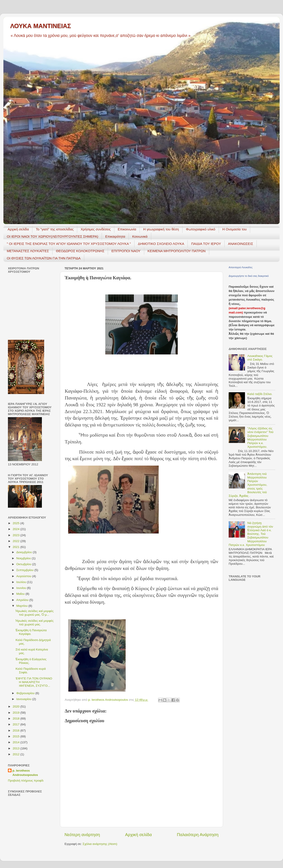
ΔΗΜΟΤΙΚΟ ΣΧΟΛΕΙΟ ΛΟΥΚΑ (161, 244)
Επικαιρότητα (115, 236)
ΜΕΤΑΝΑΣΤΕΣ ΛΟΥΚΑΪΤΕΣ (28, 251)
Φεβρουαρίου (26, 693)
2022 (17, 541)
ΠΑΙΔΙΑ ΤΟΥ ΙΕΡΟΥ (206, 244)
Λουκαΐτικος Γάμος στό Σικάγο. (260, 358)
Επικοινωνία (127, 229)
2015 (17, 736)
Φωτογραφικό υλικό (201, 229)
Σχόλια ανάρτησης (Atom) (100, 844)
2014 (17, 742)
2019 (17, 713)
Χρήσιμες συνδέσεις (96, 229)
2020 (17, 707)
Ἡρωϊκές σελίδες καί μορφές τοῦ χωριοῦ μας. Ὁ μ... (35, 613)
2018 (17, 719)
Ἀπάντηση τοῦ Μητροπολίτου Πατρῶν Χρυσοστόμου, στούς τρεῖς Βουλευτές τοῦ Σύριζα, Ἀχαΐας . (248, 485)
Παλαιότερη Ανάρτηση (198, 835)
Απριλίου (23, 600)
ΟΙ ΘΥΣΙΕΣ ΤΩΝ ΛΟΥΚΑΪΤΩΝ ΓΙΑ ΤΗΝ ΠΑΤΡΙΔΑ (44, 258)
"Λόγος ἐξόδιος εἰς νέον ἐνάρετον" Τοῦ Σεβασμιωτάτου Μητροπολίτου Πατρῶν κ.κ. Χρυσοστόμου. (260, 438)
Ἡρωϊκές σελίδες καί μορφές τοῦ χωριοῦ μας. (35, 623)
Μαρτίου (22, 606)
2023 (17, 535)
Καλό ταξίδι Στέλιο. (260, 394)
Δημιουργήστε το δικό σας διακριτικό (249, 276)
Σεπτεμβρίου (25, 570)
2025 (17, 523)
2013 (17, 748)
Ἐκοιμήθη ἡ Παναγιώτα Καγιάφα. (31, 632)
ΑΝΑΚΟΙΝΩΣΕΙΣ (241, 244)
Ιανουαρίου (24, 699)
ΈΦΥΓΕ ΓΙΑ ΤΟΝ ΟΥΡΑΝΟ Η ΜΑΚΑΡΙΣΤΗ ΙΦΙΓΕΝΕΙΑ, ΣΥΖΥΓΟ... (34, 682)
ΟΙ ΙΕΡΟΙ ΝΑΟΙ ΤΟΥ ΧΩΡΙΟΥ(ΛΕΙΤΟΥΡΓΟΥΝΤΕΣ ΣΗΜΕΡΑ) (53, 236)
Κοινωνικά (140, 236)
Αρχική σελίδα (18, 229)
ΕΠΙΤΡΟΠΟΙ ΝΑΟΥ (126, 251)
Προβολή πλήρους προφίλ (26, 781)
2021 (17, 547)
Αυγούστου (24, 576)
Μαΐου (21, 594)
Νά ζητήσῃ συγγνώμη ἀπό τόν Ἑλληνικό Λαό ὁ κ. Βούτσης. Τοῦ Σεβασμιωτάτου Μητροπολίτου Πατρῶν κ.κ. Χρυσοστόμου (251, 534)
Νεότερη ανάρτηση (82, 835)
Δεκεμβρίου (25, 552)
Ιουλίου (22, 582)
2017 (17, 724)
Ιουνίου (22, 588)
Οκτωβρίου (24, 564)
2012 (17, 754)
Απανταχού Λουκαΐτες (241, 267)
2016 (17, 731)
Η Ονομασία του (235, 229)
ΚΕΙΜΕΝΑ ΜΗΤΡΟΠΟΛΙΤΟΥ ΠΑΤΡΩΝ (177, 251)
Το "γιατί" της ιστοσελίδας (55, 229)
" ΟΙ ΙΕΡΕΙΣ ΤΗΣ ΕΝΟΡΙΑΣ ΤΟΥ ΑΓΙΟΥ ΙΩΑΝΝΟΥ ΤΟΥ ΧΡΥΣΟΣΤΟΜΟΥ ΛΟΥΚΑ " (69, 244)
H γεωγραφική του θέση (161, 229)
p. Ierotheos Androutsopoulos (25, 773)
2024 (17, 529)
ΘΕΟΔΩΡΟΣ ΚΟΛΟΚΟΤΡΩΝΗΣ (80, 251)
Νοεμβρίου (24, 558)
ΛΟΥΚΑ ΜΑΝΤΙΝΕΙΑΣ (41, 26)
